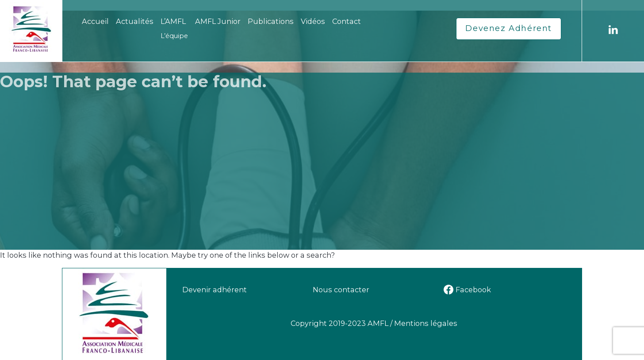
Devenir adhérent (215, 290)
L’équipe (174, 36)
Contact (347, 21)
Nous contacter (341, 290)
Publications (271, 21)
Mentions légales (426, 323)
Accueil (95, 21)
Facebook (467, 290)
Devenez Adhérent (509, 28)
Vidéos (313, 21)
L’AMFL (173, 21)
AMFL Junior (218, 21)
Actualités (135, 21)
